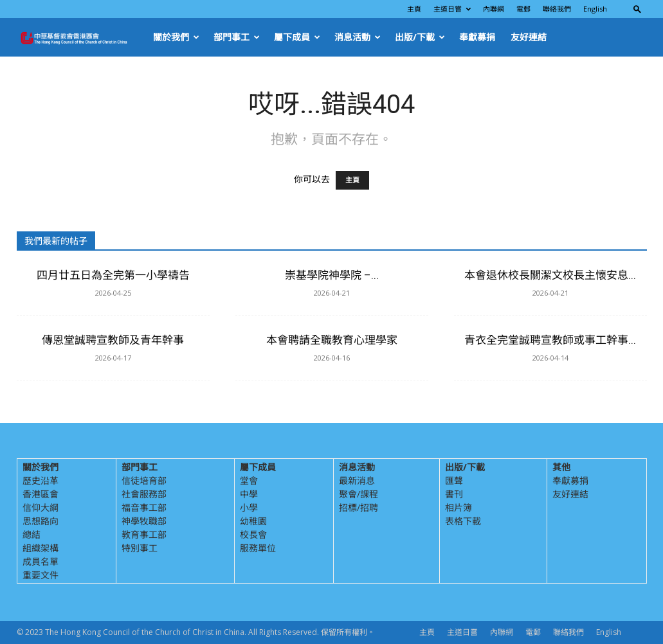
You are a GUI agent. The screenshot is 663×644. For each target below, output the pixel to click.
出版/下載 (420, 37)
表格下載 (463, 521)
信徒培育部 (144, 480)
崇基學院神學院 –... (332, 275)
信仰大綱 (41, 507)
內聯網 (494, 9)
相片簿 (459, 507)
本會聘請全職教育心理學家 (332, 340)
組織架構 (41, 548)
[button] (637, 9)
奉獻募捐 (477, 37)
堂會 (249, 480)
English (595, 9)
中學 (249, 494)
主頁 (414, 9)
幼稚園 (253, 521)
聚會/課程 (359, 494)
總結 (32, 534)
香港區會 (41, 494)
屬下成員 (297, 37)
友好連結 (529, 37)
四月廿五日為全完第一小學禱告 (113, 275)
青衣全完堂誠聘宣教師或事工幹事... (550, 340)
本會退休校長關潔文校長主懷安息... (550, 275)
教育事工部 (144, 534)
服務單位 (258, 548)
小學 (249, 507)
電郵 (523, 9)
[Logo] (81, 37)
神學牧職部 (144, 521)
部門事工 (237, 37)
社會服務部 (144, 494)
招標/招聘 (359, 507)
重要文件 (41, 575)
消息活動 (358, 37)
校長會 (253, 534)
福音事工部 (144, 507)
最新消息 (357, 480)
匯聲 (454, 480)
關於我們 (176, 37)
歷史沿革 (41, 480)
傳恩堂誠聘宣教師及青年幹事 (113, 340)
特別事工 (140, 548)
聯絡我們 (557, 9)
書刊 (454, 494)
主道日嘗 (452, 9)
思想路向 (41, 521)
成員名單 (41, 561)
